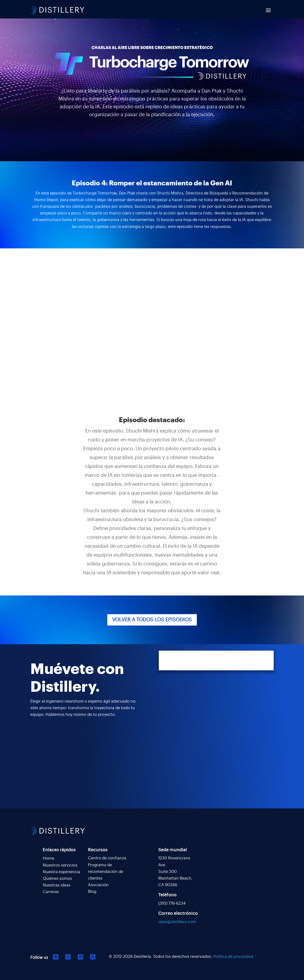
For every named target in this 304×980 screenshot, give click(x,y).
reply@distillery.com (177, 922)
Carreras (51, 892)
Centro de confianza (107, 858)
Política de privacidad (233, 957)
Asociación (98, 885)
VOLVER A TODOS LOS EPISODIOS (152, 620)
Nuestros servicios (60, 865)
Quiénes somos (57, 879)
